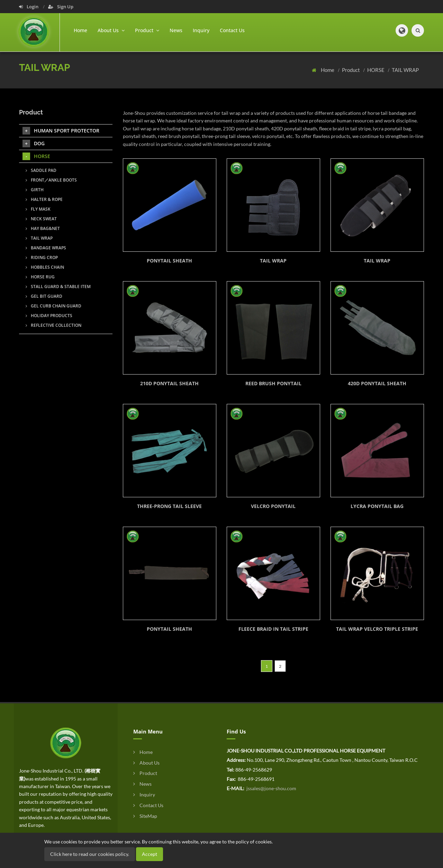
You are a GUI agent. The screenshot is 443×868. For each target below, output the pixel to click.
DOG (34, 144)
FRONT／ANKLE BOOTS (51, 180)
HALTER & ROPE (44, 199)
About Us (146, 763)
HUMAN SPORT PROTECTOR (61, 131)
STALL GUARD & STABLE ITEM (58, 287)
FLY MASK (38, 209)
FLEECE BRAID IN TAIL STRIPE (273, 629)
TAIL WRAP (405, 70)
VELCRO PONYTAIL (273, 506)
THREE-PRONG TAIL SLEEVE (169, 506)
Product (351, 70)
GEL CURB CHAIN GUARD (53, 306)
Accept (150, 854)
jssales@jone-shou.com (271, 788)
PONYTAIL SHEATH (169, 261)
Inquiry (201, 30)
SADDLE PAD (41, 170)
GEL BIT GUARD (44, 296)
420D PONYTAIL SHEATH (377, 383)
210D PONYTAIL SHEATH (169, 383)
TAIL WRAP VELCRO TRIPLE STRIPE (377, 629)
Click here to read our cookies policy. (90, 854)
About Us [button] (111, 30)
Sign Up (61, 7)
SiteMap (145, 816)
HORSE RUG (40, 277)
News (176, 30)
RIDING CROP (42, 257)
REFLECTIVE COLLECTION (53, 325)
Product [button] (147, 30)
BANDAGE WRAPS (46, 248)
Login (29, 7)
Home (80, 30)
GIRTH (35, 190)
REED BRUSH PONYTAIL (273, 383)
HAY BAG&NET (43, 228)
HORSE (376, 70)
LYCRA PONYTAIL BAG (377, 506)
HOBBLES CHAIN (45, 267)
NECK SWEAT (41, 219)
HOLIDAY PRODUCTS (49, 316)
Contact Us (232, 30)
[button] (402, 30)
